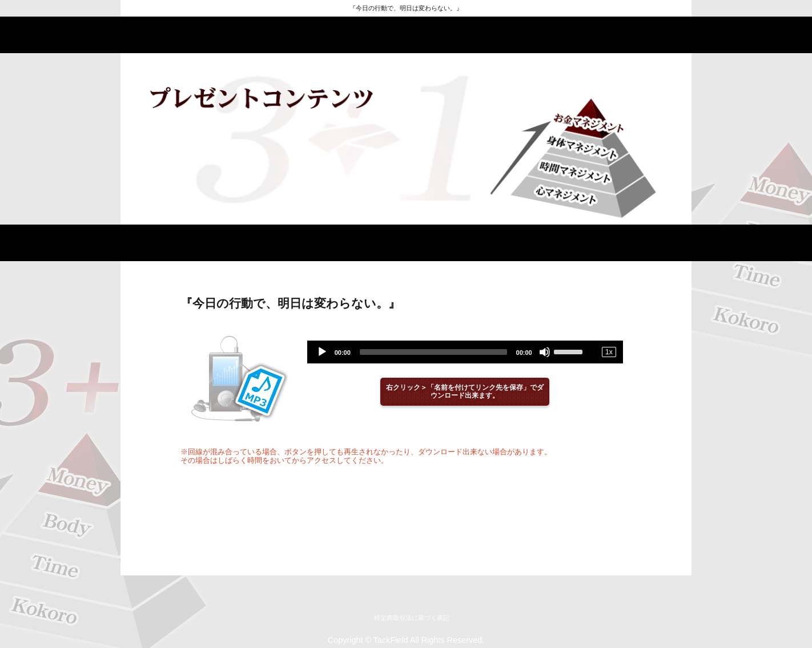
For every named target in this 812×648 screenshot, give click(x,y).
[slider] (433, 352)
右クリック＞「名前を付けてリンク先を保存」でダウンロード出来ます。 (465, 392)
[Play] (322, 352)
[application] (465, 352)
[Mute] (545, 352)
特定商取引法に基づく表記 (412, 618)
